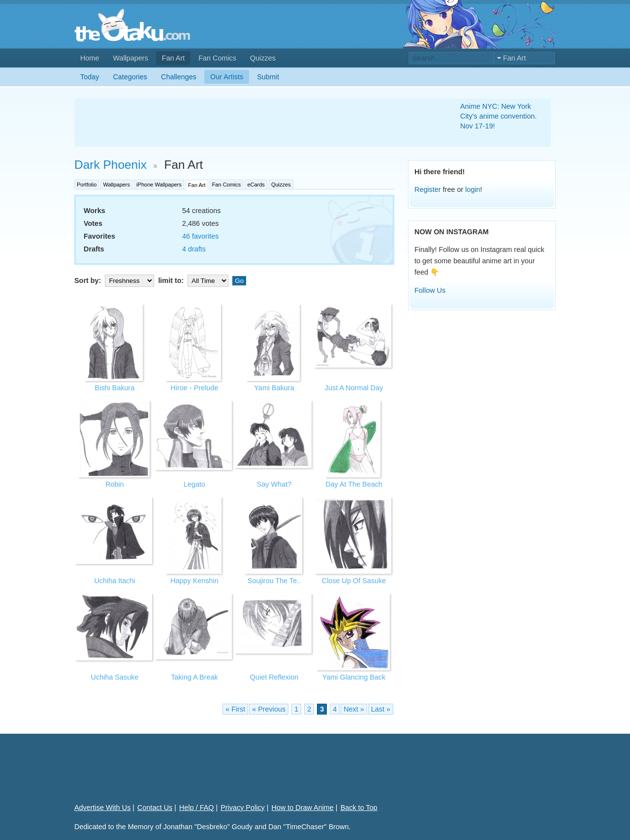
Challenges (179, 77)
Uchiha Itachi (114, 581)
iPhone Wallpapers (159, 185)
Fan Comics (217, 58)
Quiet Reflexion (274, 677)
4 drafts (194, 249)
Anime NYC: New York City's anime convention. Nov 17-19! (499, 116)
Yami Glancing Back (354, 677)
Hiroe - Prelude (195, 388)
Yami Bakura (274, 388)
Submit (268, 77)
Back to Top (359, 808)
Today (90, 77)
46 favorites (200, 236)
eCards (256, 185)
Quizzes (263, 58)
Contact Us (155, 808)
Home (90, 58)
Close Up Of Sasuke (354, 581)
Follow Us (430, 290)
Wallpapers (130, 58)
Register (428, 189)
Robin (115, 484)
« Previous (269, 709)
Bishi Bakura (115, 388)
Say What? (274, 484)
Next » (354, 709)
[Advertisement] (255, 123)
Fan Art (173, 58)
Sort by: (115, 280)
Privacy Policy (243, 808)
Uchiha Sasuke (115, 677)
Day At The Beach (354, 484)
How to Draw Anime (303, 808)
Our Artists (227, 77)
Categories (130, 77)
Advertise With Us (102, 808)
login (472, 189)
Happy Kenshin (194, 581)
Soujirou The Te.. (274, 581)
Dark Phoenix (110, 165)
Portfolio (87, 185)
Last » (381, 709)
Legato (194, 484)
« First (235, 709)
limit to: (194, 280)
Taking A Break (194, 677)
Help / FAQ (196, 808)
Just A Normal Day (354, 388)
